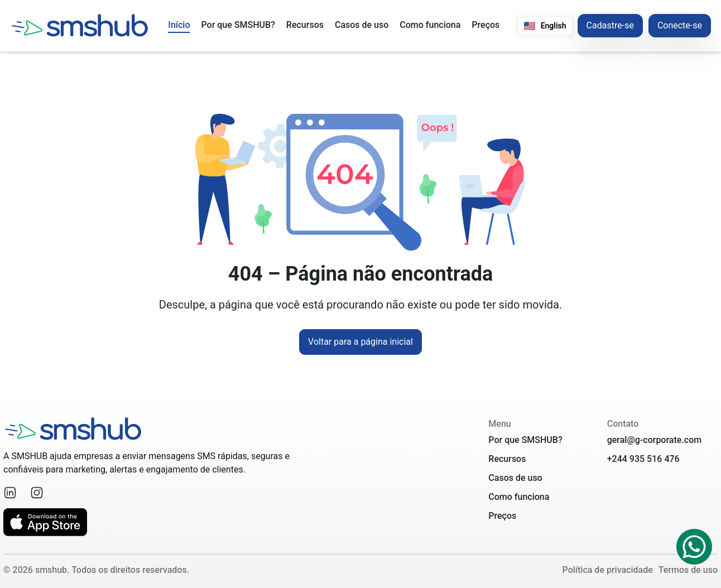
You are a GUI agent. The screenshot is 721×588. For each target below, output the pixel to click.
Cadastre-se (610, 25)
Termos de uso (688, 570)
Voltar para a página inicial (360, 342)
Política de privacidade (608, 570)
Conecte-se (680, 25)
